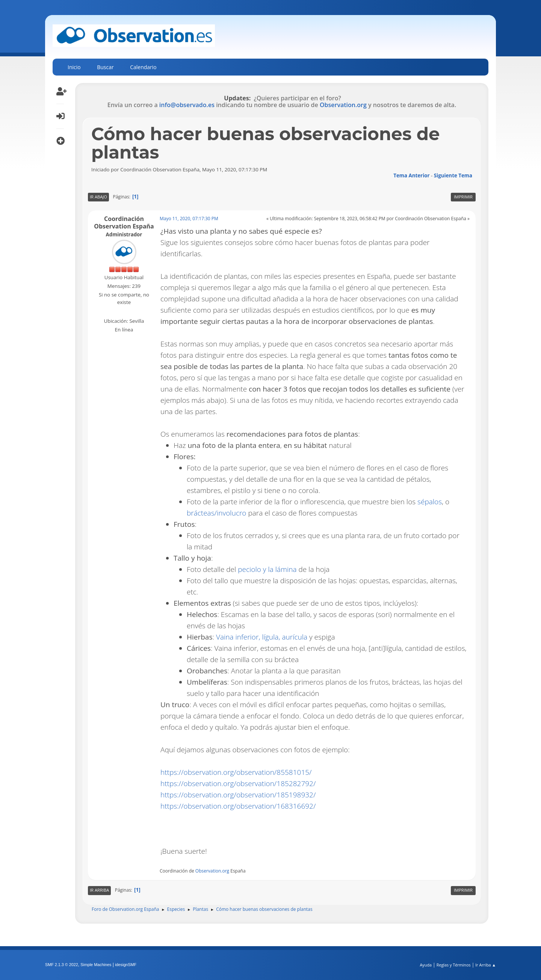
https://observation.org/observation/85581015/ (236, 772)
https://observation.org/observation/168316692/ (238, 806)
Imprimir (463, 197)
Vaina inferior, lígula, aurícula (262, 637)
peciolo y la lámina (267, 569)
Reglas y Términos (454, 965)
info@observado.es (187, 105)
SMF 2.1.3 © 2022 (62, 965)
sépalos (430, 502)
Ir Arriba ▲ (486, 965)
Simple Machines (96, 965)
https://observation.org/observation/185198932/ (238, 795)
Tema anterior (411, 175)
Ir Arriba (99, 890)
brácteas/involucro (216, 513)
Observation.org (343, 105)
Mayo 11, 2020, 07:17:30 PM (189, 219)
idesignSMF (126, 965)
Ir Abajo (98, 197)
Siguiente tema (453, 175)
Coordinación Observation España (124, 222)
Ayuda (426, 965)
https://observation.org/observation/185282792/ (238, 783)
